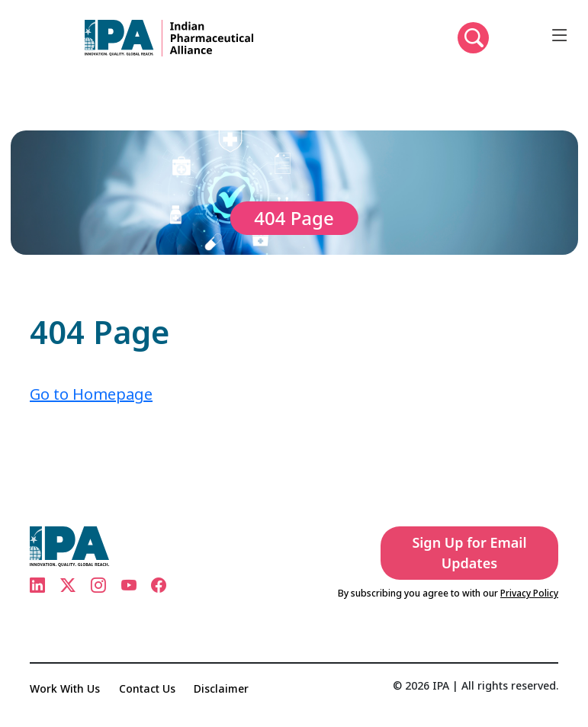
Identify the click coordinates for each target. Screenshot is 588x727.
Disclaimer (221, 688)
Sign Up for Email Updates (469, 553)
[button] (473, 38)
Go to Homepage (91, 394)
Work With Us (65, 688)
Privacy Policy (529, 593)
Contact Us (147, 688)
